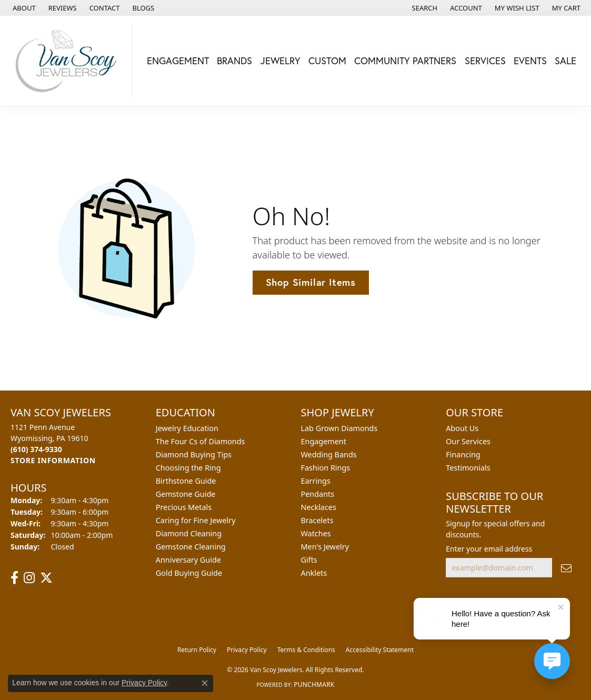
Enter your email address (489, 549)
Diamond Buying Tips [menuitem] (194, 454)
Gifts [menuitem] (309, 560)
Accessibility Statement (380, 650)
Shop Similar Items (311, 282)
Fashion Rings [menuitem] (326, 468)
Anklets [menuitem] (314, 573)
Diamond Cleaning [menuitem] (189, 533)
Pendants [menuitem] (318, 494)
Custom (327, 61)
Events (530, 61)
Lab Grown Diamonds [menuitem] (339, 428)
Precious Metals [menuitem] (184, 507)
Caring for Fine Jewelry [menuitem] (196, 520)
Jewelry (281, 61)
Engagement (178, 61)
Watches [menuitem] (316, 533)
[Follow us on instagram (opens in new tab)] (29, 578)
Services (485, 61)
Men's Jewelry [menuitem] (325, 547)
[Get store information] (53, 460)
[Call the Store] (36, 449)
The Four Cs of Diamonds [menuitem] (201, 441)
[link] (23, 8)
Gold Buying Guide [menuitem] (189, 573)
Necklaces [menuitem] (319, 507)
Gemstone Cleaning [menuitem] (191, 547)
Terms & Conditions (306, 650)
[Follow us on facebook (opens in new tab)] (14, 578)
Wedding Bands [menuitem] (329, 454)
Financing (463, 454)
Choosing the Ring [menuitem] (188, 468)
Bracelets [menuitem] (317, 520)
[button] (424, 8)
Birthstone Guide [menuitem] (186, 481)
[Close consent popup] (205, 683)
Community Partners (405, 61)
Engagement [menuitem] (324, 441)
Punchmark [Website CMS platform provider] (314, 684)
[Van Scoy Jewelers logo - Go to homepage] (69, 61)
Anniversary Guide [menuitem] (188, 560)
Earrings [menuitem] (316, 481)
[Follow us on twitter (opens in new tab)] (46, 578)
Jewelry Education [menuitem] (187, 428)
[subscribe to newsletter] (566, 568)
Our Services (468, 441)
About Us (462, 428)
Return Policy (197, 650)
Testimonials (468, 468)
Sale (565, 61)
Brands (234, 61)
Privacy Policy (247, 650)
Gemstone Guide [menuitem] (186, 494)
